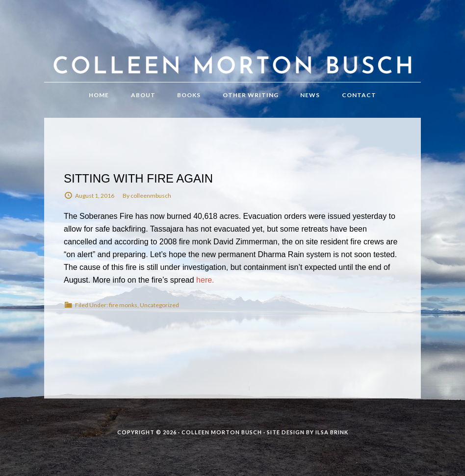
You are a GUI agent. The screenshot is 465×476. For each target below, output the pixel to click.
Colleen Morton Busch (232, 51)
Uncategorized (159, 305)
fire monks (123, 305)
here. (205, 280)
